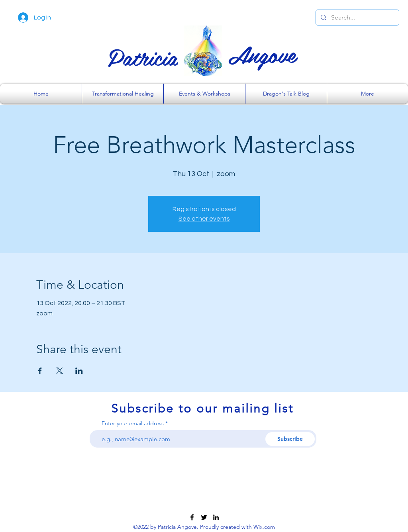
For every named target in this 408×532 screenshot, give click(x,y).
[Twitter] (204, 517)
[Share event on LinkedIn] (79, 371)
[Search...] (357, 18)
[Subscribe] (290, 439)
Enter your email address (133, 423)
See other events (204, 219)
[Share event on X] (60, 371)
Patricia (143, 57)
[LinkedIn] (216, 517)
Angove (262, 54)
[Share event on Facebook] (40, 371)
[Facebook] (192, 517)
